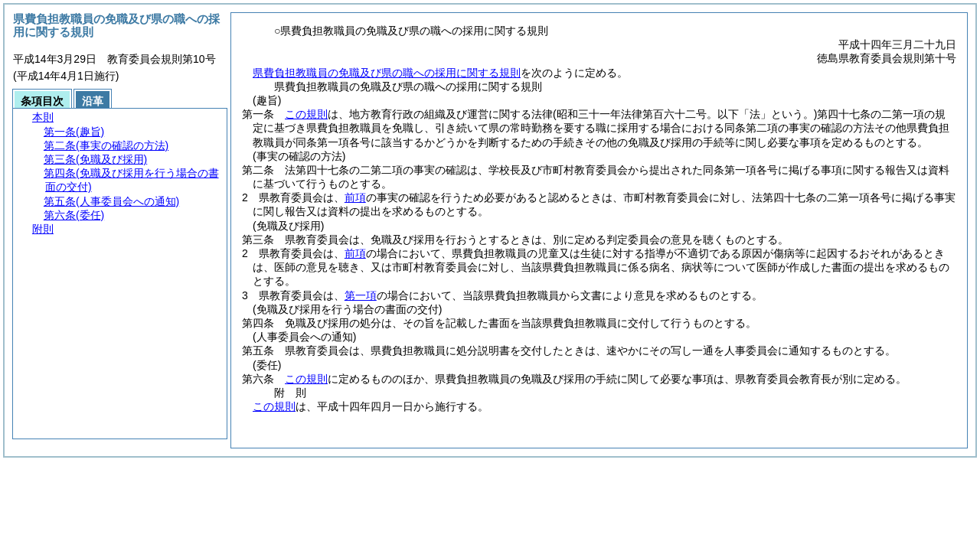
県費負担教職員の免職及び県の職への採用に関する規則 (387, 73)
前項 (355, 197)
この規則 (306, 114)
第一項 (361, 295)
